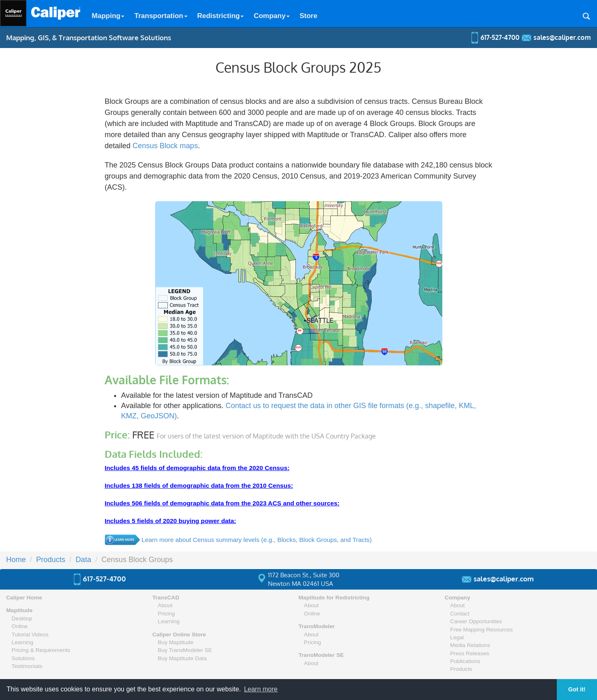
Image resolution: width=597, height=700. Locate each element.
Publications (465, 661)
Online (19, 626)
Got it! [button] (577, 689)
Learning (22, 642)
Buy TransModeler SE (185, 650)
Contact (460, 614)
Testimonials (27, 666)
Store (308, 16)
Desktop (22, 619)
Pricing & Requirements (41, 650)
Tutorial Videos (30, 635)
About (165, 605)
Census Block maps (165, 146)
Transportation (161, 16)
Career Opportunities (476, 621)
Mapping (108, 16)
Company (271, 16)
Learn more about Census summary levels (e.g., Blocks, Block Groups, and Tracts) (257, 540)
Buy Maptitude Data (182, 658)
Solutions (23, 658)
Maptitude (19, 610)
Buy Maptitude (176, 642)
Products (461, 669)
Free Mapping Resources (481, 630)
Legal (457, 637)
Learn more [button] (261, 689)
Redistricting (221, 16)
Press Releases (470, 653)
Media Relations (470, 645)
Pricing (167, 614)
